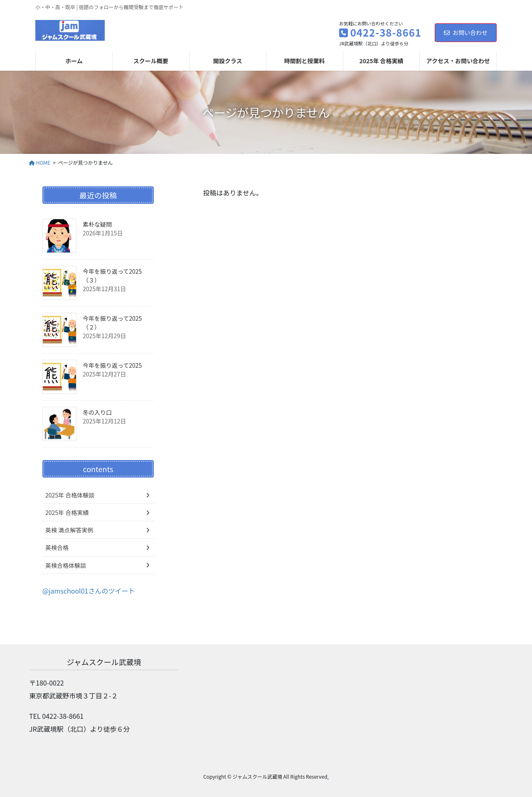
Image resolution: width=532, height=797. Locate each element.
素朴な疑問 (97, 224)
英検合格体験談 (66, 565)
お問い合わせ (466, 32)
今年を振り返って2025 (112, 365)
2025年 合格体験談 (70, 495)
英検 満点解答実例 (69, 530)
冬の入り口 (97, 412)
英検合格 (57, 547)
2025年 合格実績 (67, 512)
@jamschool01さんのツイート (89, 591)
